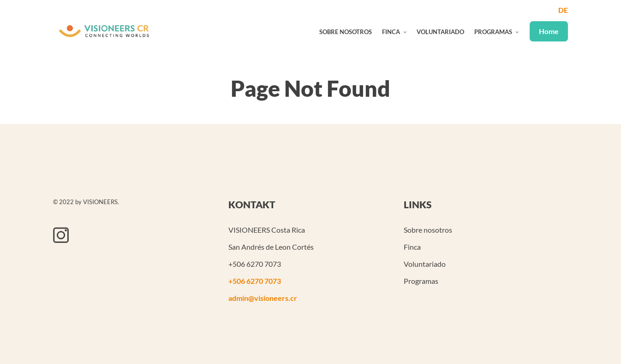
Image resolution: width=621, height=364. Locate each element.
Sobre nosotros (346, 32)
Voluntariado (440, 32)
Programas (493, 32)
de (563, 10)
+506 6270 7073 (255, 281)
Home (549, 31)
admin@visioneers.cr (263, 298)
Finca (391, 32)
